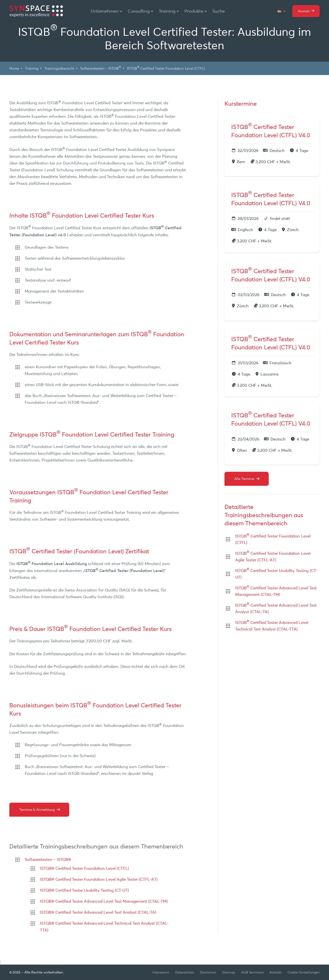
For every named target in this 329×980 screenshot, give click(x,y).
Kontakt (276, 972)
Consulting (139, 11)
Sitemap (229, 972)
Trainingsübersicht (59, 68)
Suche (219, 11)
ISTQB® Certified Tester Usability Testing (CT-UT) (84, 890)
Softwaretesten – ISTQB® (48, 859)
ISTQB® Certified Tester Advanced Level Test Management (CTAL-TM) (104, 901)
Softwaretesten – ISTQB (101, 68)
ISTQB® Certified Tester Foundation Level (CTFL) (84, 868)
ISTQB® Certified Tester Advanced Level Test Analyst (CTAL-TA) (98, 912)
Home (14, 68)
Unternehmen (105, 11)
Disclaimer (208, 972)
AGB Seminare (252, 972)
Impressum (161, 972)
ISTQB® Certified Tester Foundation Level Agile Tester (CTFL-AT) (99, 879)
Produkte (194, 11)
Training (167, 11)
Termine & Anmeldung (37, 810)
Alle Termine (244, 479)
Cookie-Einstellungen (304, 972)
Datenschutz (185, 972)
